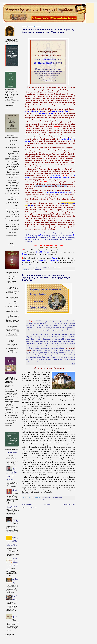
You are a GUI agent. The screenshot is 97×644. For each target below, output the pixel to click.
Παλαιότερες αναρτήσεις (69, 504)
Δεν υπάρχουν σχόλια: (58, 268)
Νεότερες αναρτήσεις (27, 504)
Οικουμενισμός (40, 269)
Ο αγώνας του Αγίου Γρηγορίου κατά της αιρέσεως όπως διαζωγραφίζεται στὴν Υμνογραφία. (48, 31)
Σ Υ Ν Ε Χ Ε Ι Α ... (26, 264)
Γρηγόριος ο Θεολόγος (31, 269)
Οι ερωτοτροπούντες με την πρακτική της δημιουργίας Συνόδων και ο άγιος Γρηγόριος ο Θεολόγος (46, 277)
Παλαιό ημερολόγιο (40, 499)
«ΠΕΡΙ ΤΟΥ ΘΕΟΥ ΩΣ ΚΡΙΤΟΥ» (15, 616)
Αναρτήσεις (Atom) (33, 507)
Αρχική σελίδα (48, 504)
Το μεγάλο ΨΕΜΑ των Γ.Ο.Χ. (15, 491)
